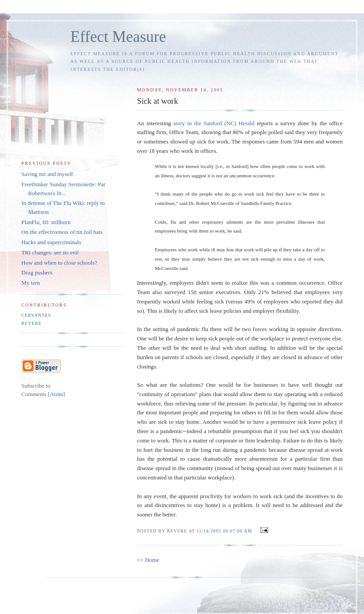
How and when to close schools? (59, 263)
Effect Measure (118, 37)
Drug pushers (37, 272)
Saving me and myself (47, 174)
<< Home (148, 560)
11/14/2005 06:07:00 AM (225, 531)
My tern (31, 283)
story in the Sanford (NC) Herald (214, 123)
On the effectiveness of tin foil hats (62, 232)
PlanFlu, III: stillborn (46, 222)
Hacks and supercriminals (51, 242)
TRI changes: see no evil (50, 252)
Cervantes (36, 315)
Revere (31, 323)
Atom (57, 394)
